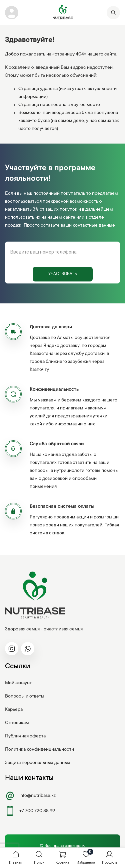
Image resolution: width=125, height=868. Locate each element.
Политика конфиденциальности (39, 750)
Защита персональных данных (38, 763)
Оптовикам (17, 723)
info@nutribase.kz (30, 796)
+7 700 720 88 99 (30, 811)
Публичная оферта (25, 736)
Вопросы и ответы (25, 697)
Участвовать (62, 274)
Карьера (14, 710)
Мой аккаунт (18, 683)
